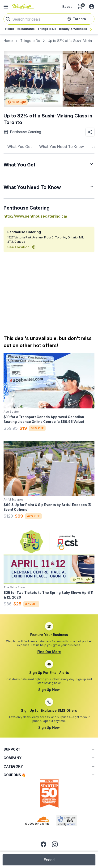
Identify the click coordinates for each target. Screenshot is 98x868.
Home (8, 41)
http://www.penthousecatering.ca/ (35, 216)
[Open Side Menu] (6, 7)
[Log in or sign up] (92, 7)
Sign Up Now (49, 690)
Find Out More (49, 652)
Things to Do (30, 41)
